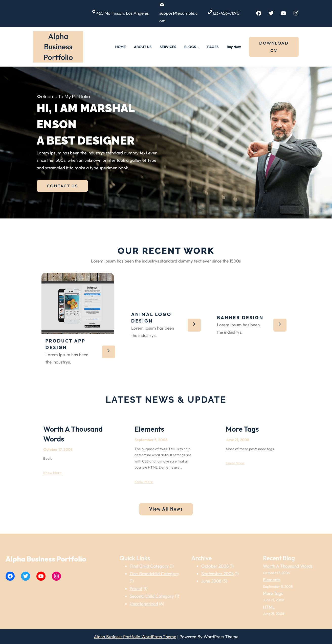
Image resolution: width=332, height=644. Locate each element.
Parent (136, 588)
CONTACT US (62, 186)
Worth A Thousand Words (73, 434)
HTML (269, 607)
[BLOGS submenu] (198, 47)
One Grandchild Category (154, 573)
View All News (166, 509)
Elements (149, 429)
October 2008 (215, 566)
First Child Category (149, 566)
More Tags (242, 429)
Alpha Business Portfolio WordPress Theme (135, 637)
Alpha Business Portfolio (58, 47)
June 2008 (211, 581)
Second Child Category (152, 596)
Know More (52, 473)
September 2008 (217, 573)
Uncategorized (144, 604)
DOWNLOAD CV (274, 47)
